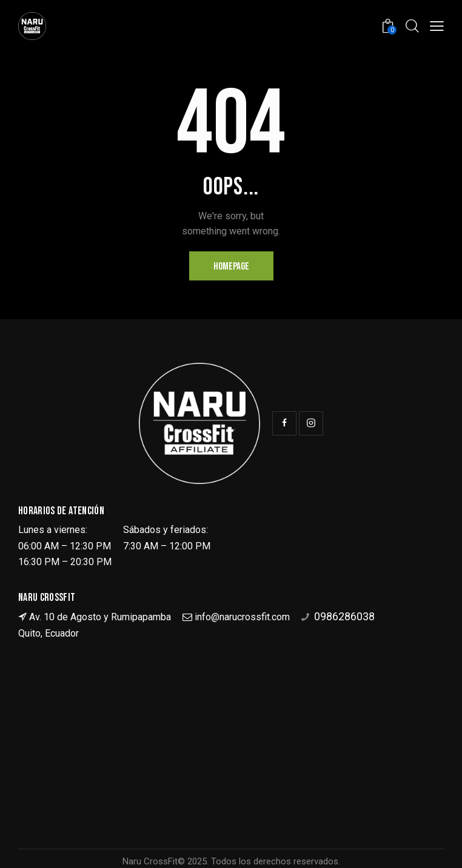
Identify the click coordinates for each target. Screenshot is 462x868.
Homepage (231, 267)
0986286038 (344, 616)
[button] (437, 26)
